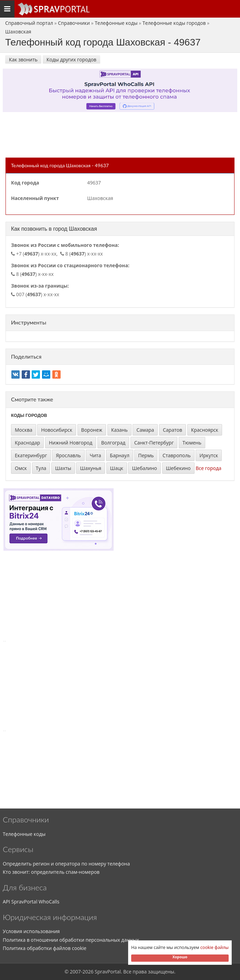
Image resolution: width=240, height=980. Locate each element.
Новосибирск (57, 430)
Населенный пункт (35, 198)
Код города (25, 183)
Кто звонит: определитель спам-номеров (51, 872)
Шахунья (90, 468)
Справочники (74, 23)
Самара (145, 430)
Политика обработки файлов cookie (45, 948)
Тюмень (192, 443)
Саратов (173, 430)
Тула (41, 468)
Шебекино (178, 468)
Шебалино (144, 468)
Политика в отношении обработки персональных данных (71, 940)
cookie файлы (215, 947)
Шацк (117, 468)
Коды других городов (71, 59)
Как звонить (23, 59)
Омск (21, 468)
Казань (119, 430)
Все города (208, 468)
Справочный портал (29, 23)
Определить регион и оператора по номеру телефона (66, 864)
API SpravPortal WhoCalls (31, 902)
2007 (75, 972)
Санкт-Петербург (154, 443)
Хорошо (180, 957)
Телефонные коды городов (174, 23)
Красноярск (205, 430)
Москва (24, 430)
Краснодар (27, 443)
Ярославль (68, 455)
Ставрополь (177, 455)
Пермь (146, 455)
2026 (88, 972)
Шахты (63, 468)
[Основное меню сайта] (53, 9)
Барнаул (120, 455)
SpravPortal (108, 972)
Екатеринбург (31, 455)
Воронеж (92, 430)
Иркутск (209, 455)
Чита (95, 455)
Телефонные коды (116, 23)
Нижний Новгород (71, 443)
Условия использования (31, 931)
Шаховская (18, 32)
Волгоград (113, 443)
